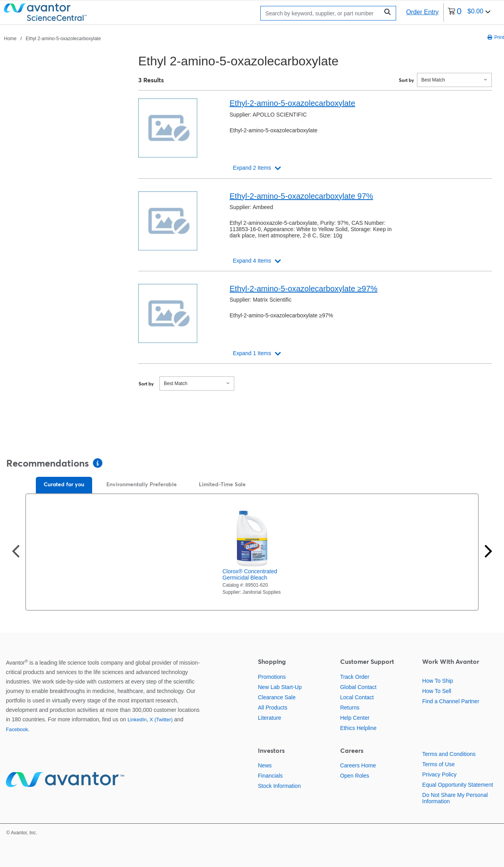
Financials (270, 776)
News (265, 765)
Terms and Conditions (449, 754)
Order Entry (422, 12)
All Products (273, 708)
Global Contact (359, 687)
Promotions (272, 677)
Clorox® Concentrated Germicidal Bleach (250, 574)
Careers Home (358, 765)
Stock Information (279, 786)
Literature (270, 718)
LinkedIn (137, 720)
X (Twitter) (161, 720)
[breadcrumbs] (52, 38)
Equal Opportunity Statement (458, 785)
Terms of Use (438, 764)
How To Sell (437, 691)
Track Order (355, 677)
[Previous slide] (16, 552)
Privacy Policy (439, 774)
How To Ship (437, 681)
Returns (350, 708)
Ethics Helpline (359, 728)
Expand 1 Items (252, 353)
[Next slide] (488, 552)
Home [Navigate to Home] (10, 39)
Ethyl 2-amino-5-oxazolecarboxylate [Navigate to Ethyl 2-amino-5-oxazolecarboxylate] (63, 39)
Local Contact (357, 697)
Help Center (355, 718)
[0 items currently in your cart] (469, 12)
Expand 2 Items (252, 168)
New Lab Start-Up (280, 687)
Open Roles (355, 776)
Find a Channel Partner (451, 701)
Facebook (17, 729)
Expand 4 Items (252, 261)
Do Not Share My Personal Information (455, 798)
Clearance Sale (277, 697)
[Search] (322, 13)
